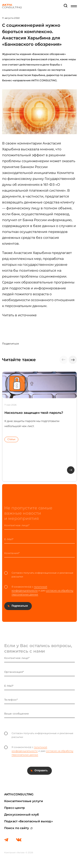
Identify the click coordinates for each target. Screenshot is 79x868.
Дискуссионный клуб (22, 815)
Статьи (11, 439)
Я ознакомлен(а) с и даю (39, 591)
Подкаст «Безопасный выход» (28, 821)
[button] (73, 360)
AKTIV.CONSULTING (19, 794)
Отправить (41, 771)
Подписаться (20, 606)
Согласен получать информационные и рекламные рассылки (39, 575)
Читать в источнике (19, 315)
